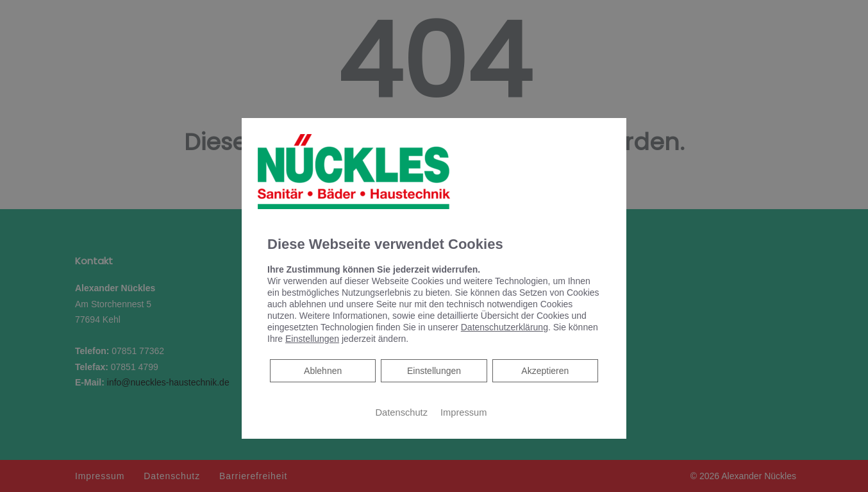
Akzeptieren (545, 371)
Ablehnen (322, 370)
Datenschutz (402, 412)
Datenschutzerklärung (505, 327)
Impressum (463, 412)
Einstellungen (434, 371)
